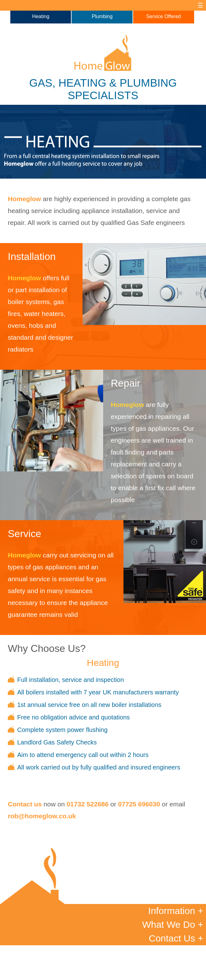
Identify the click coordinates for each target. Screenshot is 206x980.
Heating (41, 16)
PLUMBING (148, 83)
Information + (176, 911)
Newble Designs (129, 974)
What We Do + (173, 924)
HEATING (82, 83)
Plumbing (102, 16)
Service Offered (164, 16)
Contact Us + (176, 938)
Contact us (25, 804)
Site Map (140, 970)
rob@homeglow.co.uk (42, 816)
